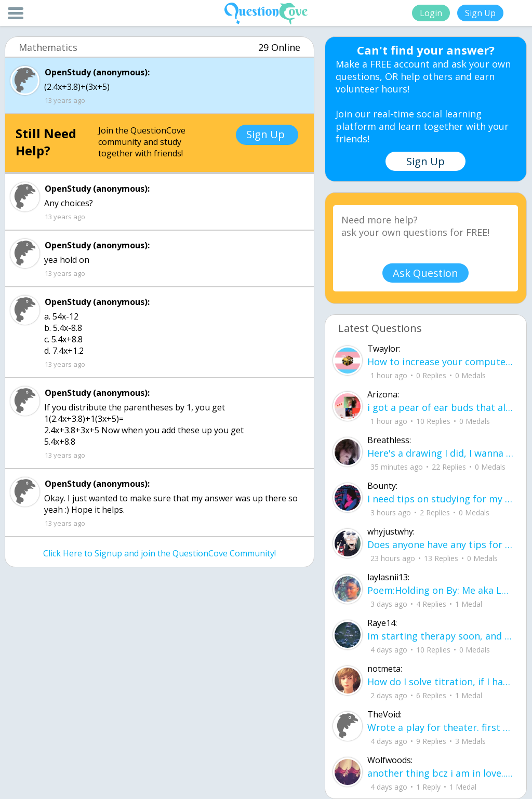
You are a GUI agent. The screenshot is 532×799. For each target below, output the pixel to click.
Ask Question (425, 273)
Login (431, 13)
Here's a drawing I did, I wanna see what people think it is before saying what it (440, 453)
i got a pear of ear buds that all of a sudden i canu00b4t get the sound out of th (440, 407)
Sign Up (480, 13)
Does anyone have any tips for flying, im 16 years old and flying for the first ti (440, 544)
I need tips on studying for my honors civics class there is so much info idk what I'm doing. (440, 499)
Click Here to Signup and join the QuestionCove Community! (159, 553)
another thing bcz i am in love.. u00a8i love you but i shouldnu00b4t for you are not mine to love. (440, 773)
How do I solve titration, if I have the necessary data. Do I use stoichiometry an (440, 682)
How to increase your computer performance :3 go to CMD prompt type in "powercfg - (440, 362)
